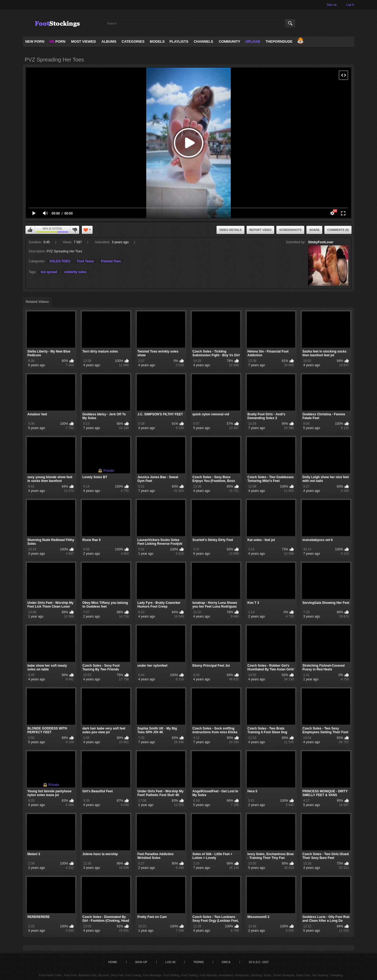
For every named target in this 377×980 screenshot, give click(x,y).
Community (229, 41)
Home (113, 962)
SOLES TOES (60, 261)
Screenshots (290, 230)
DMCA (226, 962)
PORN (57, 41)
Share (314, 230)
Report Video (260, 230)
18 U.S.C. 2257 (259, 962)
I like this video (30, 230)
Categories (133, 41)
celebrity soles (75, 272)
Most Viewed (83, 41)
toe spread (49, 272)
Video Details (230, 230)
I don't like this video (75, 230)
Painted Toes (111, 261)
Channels (203, 41)
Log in (350, 5)
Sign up (332, 5)
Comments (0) (338, 230)
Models (157, 41)
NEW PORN (35, 41)
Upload (253, 41)
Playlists (179, 41)
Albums (109, 41)
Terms (199, 962)
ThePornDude (279, 41)
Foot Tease (86, 261)
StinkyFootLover (321, 242)
